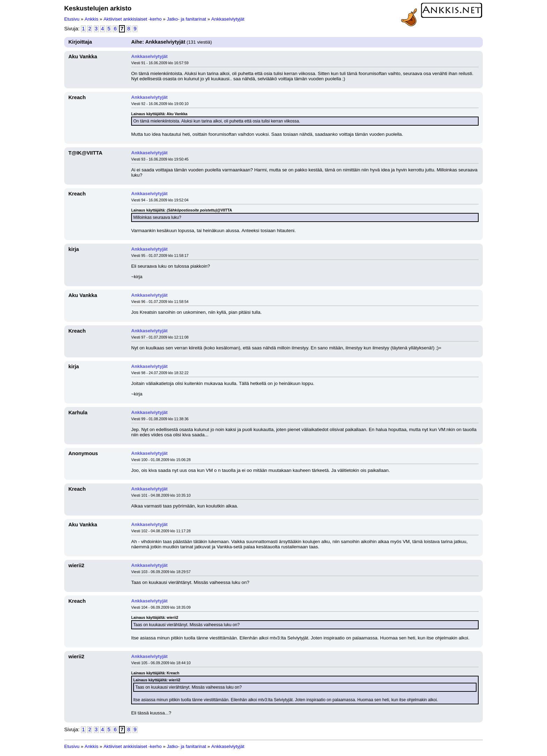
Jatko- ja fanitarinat (186, 19)
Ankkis (92, 19)
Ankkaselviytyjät (228, 19)
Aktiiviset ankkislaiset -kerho (133, 19)
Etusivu (72, 19)
